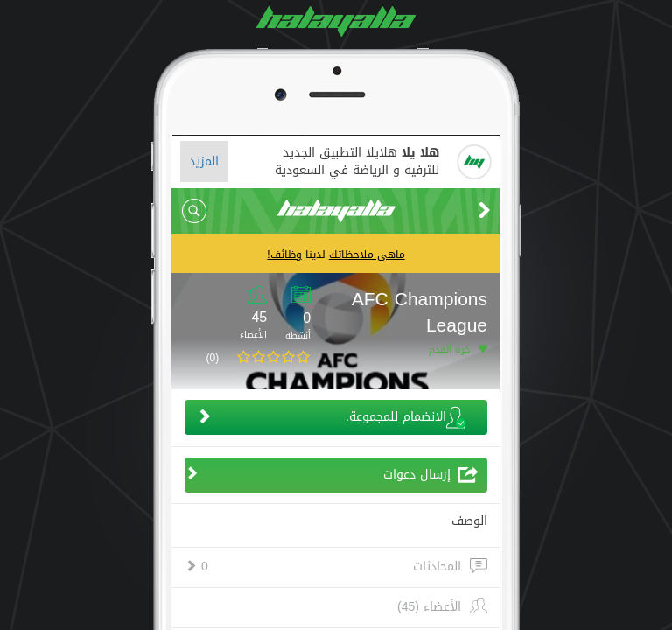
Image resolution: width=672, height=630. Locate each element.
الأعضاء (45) (429, 607)
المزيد (204, 161)
